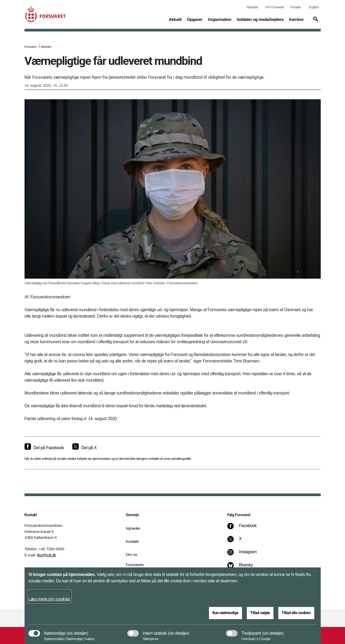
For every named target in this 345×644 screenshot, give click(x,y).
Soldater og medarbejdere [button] (260, 19)
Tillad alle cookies (296, 613)
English (314, 7)
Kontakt (296, 7)
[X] (240, 542)
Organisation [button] (220, 19)
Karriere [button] (296, 19)
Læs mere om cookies (49, 599)
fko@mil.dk (47, 555)
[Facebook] (245, 528)
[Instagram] (246, 555)
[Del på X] (84, 448)
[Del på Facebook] (44, 448)
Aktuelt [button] (175, 19)
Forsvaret (31, 47)
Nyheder (253, 7)
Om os (132, 554)
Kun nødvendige (225, 613)
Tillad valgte (260, 613)
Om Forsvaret (275, 7)
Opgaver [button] (195, 19)
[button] (315, 22)
